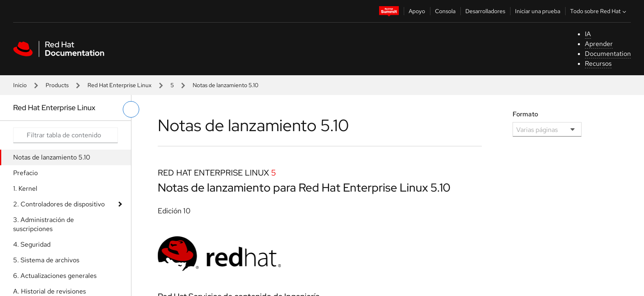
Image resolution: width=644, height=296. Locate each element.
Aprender (599, 44)
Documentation (608, 54)
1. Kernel (25, 188)
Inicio (20, 85)
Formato (525, 114)
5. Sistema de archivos (46, 260)
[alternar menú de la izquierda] (131, 109)
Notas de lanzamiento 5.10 (52, 157)
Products (57, 85)
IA (588, 34)
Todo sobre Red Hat (599, 11)
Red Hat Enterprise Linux (120, 85)
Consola (445, 11)
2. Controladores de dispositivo (59, 204)
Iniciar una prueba (538, 11)
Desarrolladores (485, 11)
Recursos (598, 64)
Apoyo (417, 11)
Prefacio (25, 173)
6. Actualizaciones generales (55, 276)
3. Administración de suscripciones (44, 224)
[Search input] (66, 135)
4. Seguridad (32, 244)
